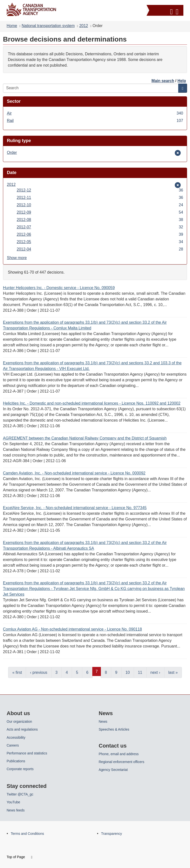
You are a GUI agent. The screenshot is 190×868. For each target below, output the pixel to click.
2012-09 (100, 212)
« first (17, 672)
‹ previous (39, 672)
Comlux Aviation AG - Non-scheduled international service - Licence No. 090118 (72, 629)
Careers (13, 745)
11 (140, 672)
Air (95, 113)
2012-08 (100, 220)
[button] (166, 11)
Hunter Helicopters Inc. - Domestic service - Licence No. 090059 (59, 288)
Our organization (19, 721)
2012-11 (100, 198)
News (103, 721)
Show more (17, 258)
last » (173, 672)
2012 (84, 26)
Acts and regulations (22, 729)
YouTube (13, 802)
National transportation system (48, 26)
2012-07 (100, 227)
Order (14, 153)
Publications (16, 761)
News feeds (16, 810)
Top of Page (20, 857)
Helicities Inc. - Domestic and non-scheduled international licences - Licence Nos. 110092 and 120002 (92, 403)
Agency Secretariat (113, 770)
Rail (95, 121)
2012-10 (100, 205)
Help (182, 81)
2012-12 (100, 190)
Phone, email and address (119, 754)
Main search (163, 81)
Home (12, 26)
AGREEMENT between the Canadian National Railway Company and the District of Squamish (85, 438)
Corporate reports (20, 769)
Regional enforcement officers (122, 762)
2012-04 (100, 249)
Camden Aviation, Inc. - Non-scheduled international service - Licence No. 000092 (74, 473)
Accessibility (16, 737)
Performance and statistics (27, 753)
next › (155, 672)
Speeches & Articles (114, 729)
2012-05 (100, 242)
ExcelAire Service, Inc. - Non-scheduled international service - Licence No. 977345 (75, 508)
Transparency (112, 834)
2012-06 (100, 234)
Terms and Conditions (27, 834)
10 (128, 672)
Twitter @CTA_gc (20, 794)
